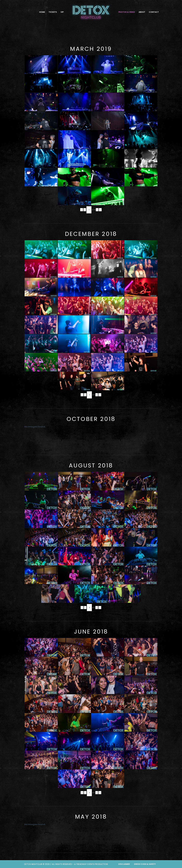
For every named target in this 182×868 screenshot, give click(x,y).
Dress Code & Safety (145, 864)
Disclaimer (124, 864)
